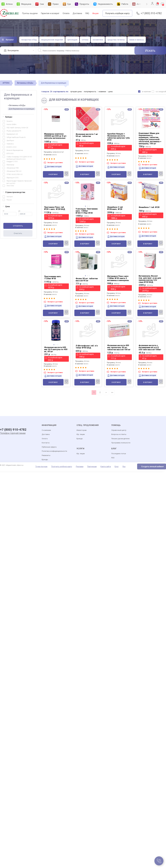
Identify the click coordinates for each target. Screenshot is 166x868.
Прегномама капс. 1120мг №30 (53, 277)
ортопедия (72, 40)
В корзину (53, 174)
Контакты (46, 443)
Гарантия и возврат (50, 13)
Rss (124, 467)
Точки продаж (41, 467)
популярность (90, 92)
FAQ (87, 13)
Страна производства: (14, 192)
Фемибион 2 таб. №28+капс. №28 (115, 208)
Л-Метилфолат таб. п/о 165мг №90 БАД (87, 347)
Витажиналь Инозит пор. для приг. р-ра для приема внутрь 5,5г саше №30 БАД (150, 279)
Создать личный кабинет (153, 467)
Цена (6, 206)
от (10, 213)
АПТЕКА (6, 83)
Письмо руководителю (121, 439)
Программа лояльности (121, 443)
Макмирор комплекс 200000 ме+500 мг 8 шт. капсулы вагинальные (56, 136)
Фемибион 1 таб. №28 (149, 207)
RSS (113, 458)
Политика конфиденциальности (54, 451)
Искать (150, 50)
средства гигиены (116, 40)
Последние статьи (119, 454)
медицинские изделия (52, 40)
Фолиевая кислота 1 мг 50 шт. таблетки (87, 135)
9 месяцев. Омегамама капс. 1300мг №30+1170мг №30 (87, 211)
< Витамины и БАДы (17, 105)
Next (147, 4)
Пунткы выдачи (30, 13)
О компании (46, 430)
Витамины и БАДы (25, 83)
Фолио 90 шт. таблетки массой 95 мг (87, 280)
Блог (117, 467)
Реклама (80, 467)
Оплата (66, 13)
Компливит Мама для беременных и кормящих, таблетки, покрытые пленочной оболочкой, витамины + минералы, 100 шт (150, 138)
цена (110, 92)
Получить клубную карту (117, 13)
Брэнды (7, 117)
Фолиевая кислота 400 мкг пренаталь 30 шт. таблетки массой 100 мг (119, 347)
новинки (102, 92)
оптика (85, 40)
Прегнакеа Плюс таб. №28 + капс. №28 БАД (55, 208)
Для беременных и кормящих (22, 109)
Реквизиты (46, 455)
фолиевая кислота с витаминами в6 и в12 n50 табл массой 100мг (150, 347)
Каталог (10, 40)
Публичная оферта (49, 447)
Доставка (77, 13)
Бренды (80, 439)
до (25, 213)
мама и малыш (137, 40)
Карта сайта (106, 467)
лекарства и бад (29, 40)
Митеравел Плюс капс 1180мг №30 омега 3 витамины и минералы (118, 278)
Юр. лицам (81, 434)
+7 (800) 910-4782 (151, 13)
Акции (95, 13)
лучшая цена (76, 92)
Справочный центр (119, 430)
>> (112, 392)
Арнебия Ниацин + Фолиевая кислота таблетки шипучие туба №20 (118, 137)
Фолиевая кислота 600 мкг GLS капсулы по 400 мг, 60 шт (56, 349)
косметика (98, 40)
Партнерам (92, 467)
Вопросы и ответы (119, 434)
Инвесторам (82, 430)
